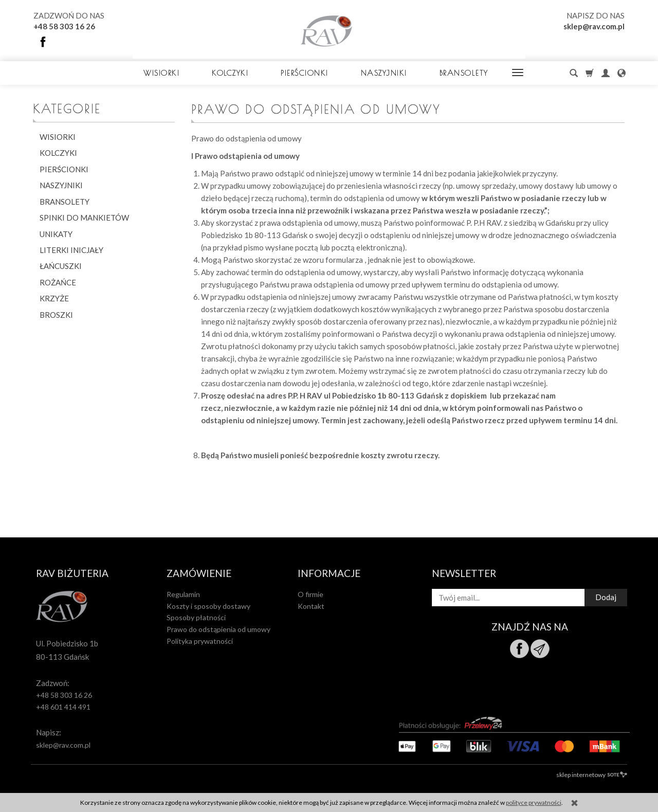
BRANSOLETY (464, 73)
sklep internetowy (592, 775)
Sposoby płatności (196, 617)
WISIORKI (161, 73)
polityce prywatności (534, 802)
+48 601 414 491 (63, 707)
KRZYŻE (54, 298)
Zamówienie (199, 574)
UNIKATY (56, 234)
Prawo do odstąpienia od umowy (218, 629)
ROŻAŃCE (58, 282)
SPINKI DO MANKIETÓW (84, 218)
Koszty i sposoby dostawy (208, 606)
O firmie (310, 594)
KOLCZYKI (230, 73)
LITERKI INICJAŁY (71, 250)
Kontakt (311, 606)
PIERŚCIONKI (305, 73)
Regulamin (183, 594)
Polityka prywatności (200, 641)
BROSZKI (56, 315)
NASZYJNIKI (384, 73)
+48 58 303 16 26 (64, 26)
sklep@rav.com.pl (594, 26)
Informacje (329, 574)
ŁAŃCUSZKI (61, 266)
